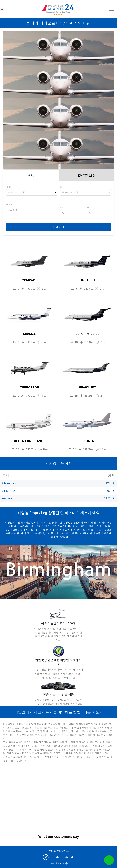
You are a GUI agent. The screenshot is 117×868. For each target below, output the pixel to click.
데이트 (9, 204)
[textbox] (32, 192)
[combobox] (32, 192)
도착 (62, 187)
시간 (62, 207)
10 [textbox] (63, 213)
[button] (109, 860)
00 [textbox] (89, 213)
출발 (8, 187)
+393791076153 (62, 857)
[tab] (31, 175)
